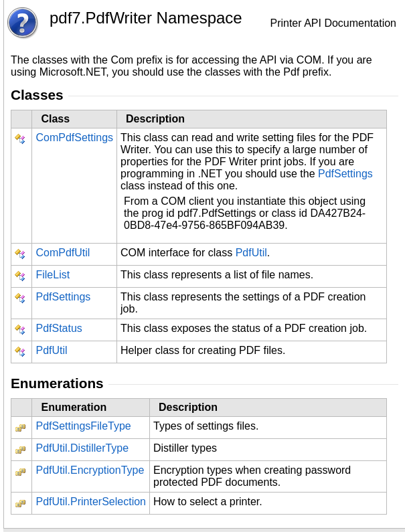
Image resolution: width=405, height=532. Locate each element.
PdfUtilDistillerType (82, 448)
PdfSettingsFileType (83, 426)
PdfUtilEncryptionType (90, 470)
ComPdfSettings (74, 138)
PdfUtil (251, 253)
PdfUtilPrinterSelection (91, 502)
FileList (53, 275)
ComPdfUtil (63, 253)
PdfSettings (345, 174)
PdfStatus (59, 328)
